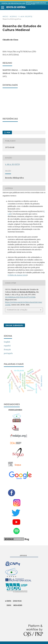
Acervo (13, 16)
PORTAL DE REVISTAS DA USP (13, 3)
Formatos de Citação (17, 310)
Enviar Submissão (14, 325)
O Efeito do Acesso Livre (17, 275)
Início (5, 16)
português (8, 353)
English (7, 342)
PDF (8, 132)
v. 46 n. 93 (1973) (25, 16)
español (7, 346)
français (7, 349)
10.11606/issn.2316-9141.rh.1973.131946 (20, 297)
